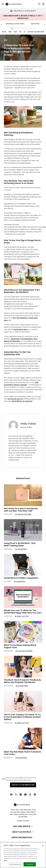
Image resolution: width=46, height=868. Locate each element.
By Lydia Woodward (24, 651)
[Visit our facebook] (11, 795)
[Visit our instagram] (21, 795)
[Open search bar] (39, 4)
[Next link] (45, 24)
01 (24, 32)
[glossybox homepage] (15, 4)
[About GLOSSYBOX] (23, 832)
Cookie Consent (23, 821)
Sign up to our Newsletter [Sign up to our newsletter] (23, 785)
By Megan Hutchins (23, 514)
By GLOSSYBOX (21, 549)
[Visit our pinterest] (35, 795)
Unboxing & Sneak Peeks (15, 24)
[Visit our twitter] (16, 795)
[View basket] (43, 4)
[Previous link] (1, 24)
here (5, 860)
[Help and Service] (23, 826)
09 (20, 32)
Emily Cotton (28, 424)
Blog (10, 32)
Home (4, 32)
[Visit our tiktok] (30, 795)
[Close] (43, 845)
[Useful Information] (23, 837)
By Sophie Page (22, 686)
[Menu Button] (3, 4)
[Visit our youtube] (25, 795)
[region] (23, 855)
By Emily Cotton (22, 616)
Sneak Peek (35, 24)
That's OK (30, 864)
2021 (15, 32)
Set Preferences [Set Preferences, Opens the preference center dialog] (15, 864)
